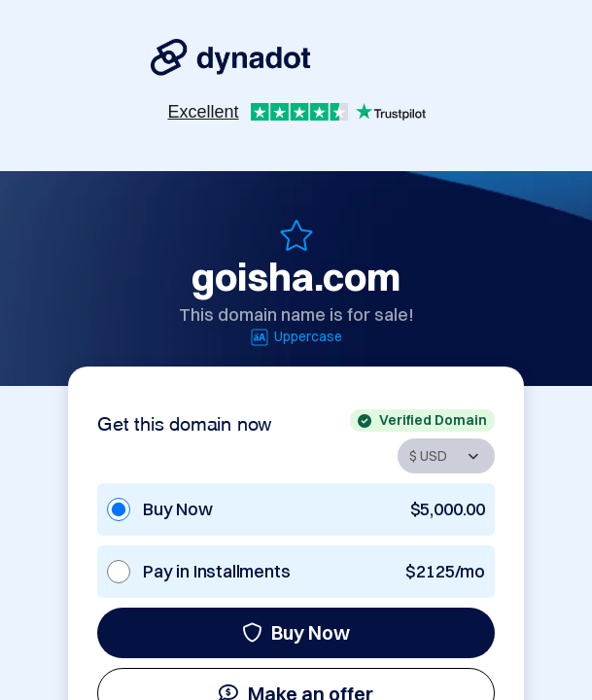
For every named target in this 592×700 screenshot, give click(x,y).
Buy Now (296, 632)
